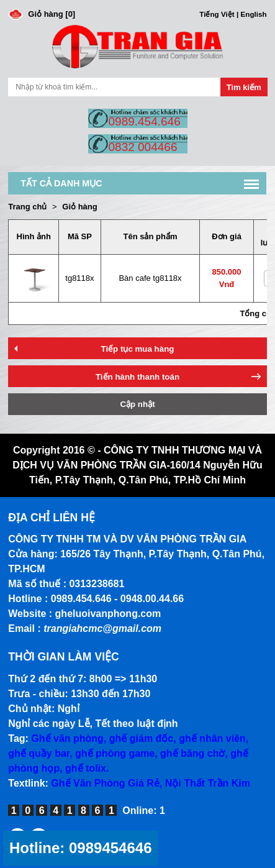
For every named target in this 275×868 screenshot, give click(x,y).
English (253, 14)
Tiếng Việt (217, 14)
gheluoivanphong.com (108, 614)
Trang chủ (27, 207)
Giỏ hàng (79, 207)
